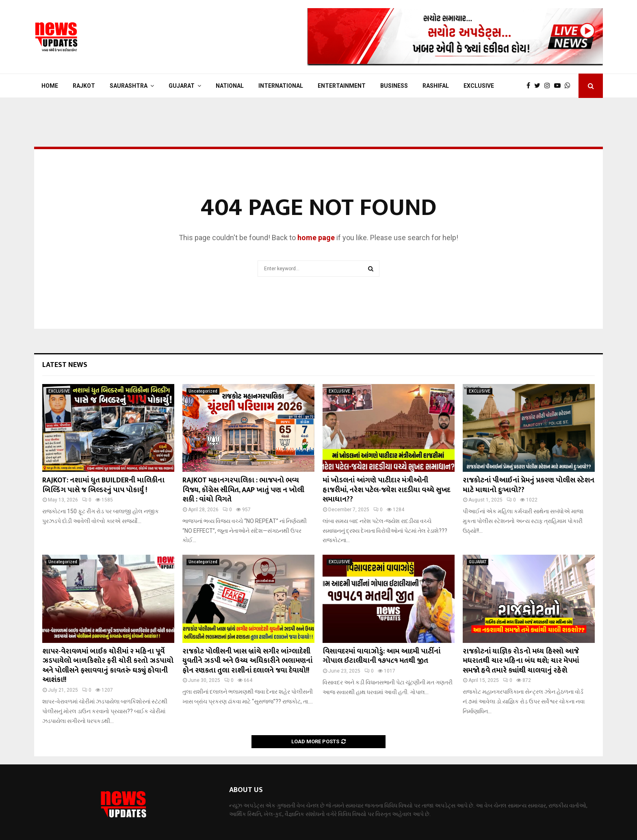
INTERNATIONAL (281, 86)
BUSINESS (394, 86)
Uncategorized (203, 391)
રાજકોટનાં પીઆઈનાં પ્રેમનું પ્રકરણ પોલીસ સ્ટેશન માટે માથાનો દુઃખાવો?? (529, 485)
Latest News (65, 365)
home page (316, 238)
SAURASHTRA (129, 86)
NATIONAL (230, 86)
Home (50, 86)
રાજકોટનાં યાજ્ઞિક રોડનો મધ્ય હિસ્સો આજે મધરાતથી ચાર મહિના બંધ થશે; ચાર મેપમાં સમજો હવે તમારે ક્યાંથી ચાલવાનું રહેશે (521, 661)
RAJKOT (84, 86)
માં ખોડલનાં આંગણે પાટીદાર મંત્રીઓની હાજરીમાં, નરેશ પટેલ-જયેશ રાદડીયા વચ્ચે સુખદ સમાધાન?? (386, 490)
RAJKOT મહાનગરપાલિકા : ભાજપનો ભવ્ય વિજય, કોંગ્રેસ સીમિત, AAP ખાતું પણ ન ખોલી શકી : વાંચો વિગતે (243, 490)
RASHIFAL (436, 86)
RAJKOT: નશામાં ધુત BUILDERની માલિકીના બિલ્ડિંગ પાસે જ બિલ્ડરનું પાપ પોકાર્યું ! (103, 485)
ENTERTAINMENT (342, 86)
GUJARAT (182, 86)
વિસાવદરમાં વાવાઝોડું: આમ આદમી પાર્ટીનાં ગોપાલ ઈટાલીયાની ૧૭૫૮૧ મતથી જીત (381, 656)
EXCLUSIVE (479, 86)
